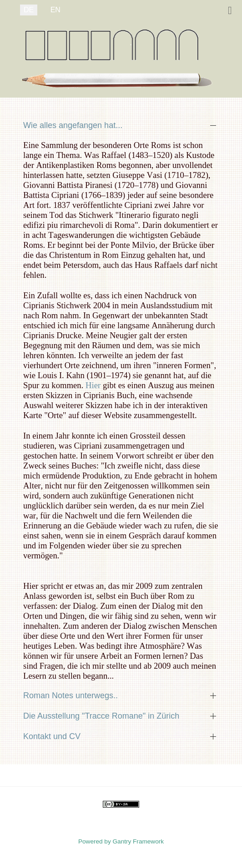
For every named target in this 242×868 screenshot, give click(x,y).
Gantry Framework (139, 841)
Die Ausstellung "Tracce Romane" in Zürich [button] (101, 716)
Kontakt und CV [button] (52, 736)
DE (29, 10)
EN (55, 10)
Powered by (96, 841)
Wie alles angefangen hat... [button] (73, 125)
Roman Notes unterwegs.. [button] (71, 695)
